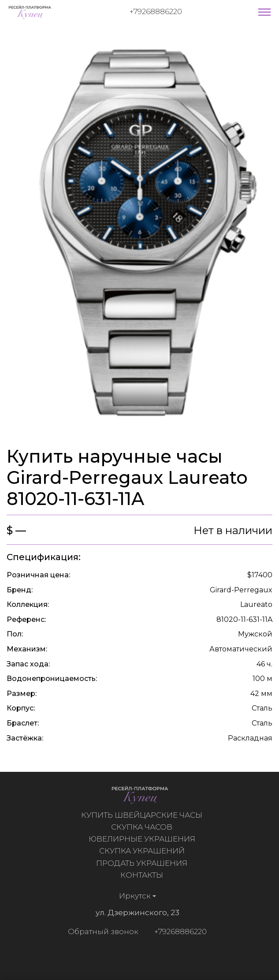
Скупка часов (144, 827)
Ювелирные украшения (144, 839)
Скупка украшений (144, 851)
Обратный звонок (101, 931)
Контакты (144, 875)
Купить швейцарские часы (144, 815)
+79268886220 (156, 11)
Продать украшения (144, 863)
